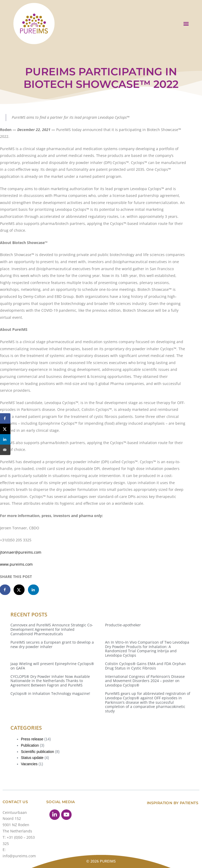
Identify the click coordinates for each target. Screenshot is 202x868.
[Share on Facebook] (5, 590)
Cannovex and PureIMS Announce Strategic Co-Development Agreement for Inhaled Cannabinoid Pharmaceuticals (52, 629)
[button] (186, 23)
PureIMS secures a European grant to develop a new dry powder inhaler (52, 644)
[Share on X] (19, 590)
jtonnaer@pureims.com (21, 552)
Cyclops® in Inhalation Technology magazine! (50, 693)
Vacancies (29, 764)
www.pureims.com (16, 564)
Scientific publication (37, 752)
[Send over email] (5, 450)
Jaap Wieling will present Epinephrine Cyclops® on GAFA (52, 666)
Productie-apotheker (123, 625)
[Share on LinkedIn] (34, 590)
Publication (30, 745)
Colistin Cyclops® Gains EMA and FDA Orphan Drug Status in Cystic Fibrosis (145, 666)
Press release (32, 739)
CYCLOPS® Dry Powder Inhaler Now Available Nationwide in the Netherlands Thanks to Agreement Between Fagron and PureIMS (50, 681)
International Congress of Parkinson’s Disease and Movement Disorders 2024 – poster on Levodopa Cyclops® (145, 681)
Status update (32, 758)
